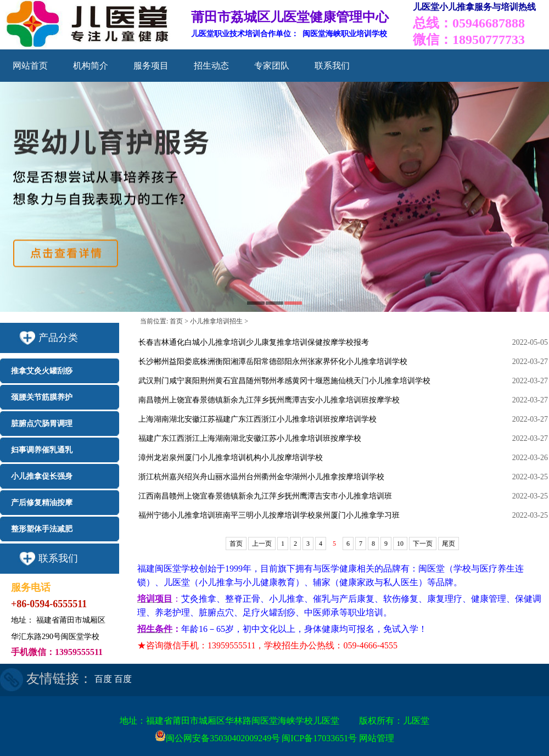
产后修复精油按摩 (42, 503)
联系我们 (332, 66)
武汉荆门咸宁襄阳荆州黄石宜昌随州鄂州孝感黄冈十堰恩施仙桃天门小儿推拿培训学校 (284, 381)
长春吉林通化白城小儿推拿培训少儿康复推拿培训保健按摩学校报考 (254, 342)
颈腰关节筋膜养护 (42, 397)
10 (400, 544)
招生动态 (211, 66)
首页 (176, 321)
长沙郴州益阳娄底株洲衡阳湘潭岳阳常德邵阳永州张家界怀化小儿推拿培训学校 (273, 362)
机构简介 (91, 66)
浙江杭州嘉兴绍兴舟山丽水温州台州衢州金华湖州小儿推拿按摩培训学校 (261, 477)
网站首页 (30, 66)
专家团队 (272, 66)
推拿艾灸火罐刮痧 (42, 371)
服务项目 (151, 66)
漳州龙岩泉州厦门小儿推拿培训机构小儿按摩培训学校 (231, 458)
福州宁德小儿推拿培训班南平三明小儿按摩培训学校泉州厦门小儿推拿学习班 (269, 515)
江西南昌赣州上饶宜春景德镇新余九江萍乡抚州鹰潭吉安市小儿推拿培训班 (265, 496)
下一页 (423, 544)
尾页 (449, 544)
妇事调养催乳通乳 (42, 450)
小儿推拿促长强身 (42, 476)
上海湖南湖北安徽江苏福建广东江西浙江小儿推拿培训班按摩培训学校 (257, 419)
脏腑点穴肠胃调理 (42, 424)
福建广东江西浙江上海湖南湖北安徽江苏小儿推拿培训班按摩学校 (250, 438)
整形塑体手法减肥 (42, 529)
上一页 (262, 544)
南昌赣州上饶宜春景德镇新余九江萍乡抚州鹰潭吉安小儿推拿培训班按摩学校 (269, 400)
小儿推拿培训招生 (216, 321)
